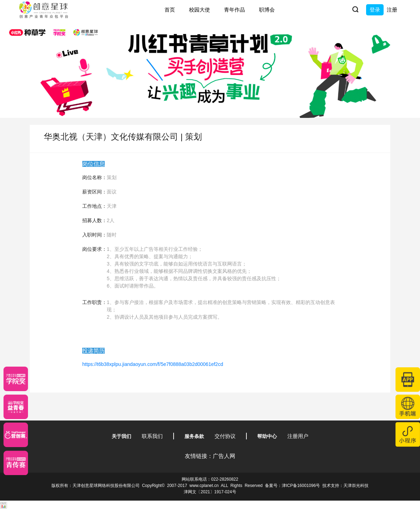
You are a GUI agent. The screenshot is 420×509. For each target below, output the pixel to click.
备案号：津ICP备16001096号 (292, 486)
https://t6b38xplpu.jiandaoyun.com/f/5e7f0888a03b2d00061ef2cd (153, 364)
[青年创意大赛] (16, 407)
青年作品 (234, 10)
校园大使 (199, 10)
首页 (170, 10)
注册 (392, 10)
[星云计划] (16, 379)
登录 (375, 10)
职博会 (267, 10)
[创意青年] (16, 463)
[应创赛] (16, 435)
